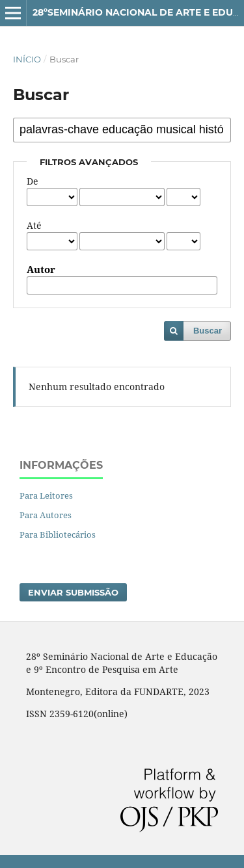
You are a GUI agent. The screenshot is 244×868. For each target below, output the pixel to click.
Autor (41, 270)
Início (27, 59)
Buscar (208, 331)
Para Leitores (46, 495)
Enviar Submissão (73, 592)
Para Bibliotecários (58, 534)
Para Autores (46, 515)
